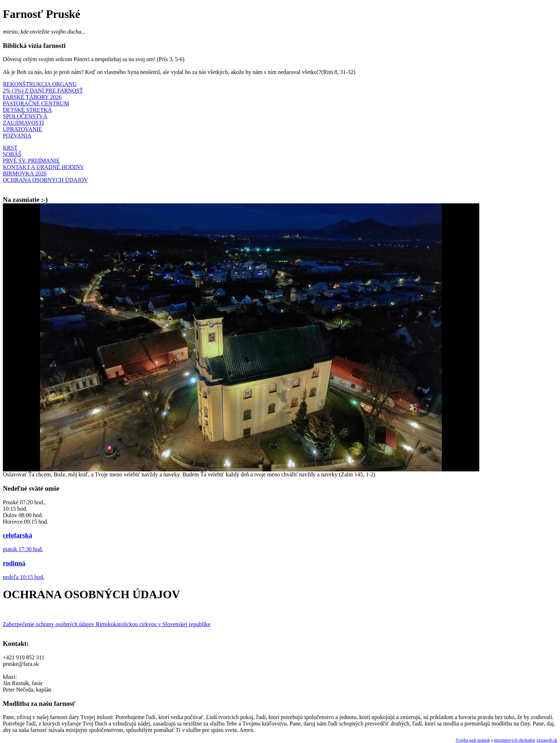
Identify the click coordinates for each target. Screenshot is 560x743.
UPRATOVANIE (22, 129)
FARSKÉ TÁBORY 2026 (32, 97)
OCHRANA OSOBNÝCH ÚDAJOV (45, 180)
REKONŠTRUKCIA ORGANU (40, 84)
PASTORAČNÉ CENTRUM (36, 103)
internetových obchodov (515, 740)
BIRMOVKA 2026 (25, 174)
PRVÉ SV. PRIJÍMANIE (31, 161)
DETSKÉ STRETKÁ (27, 110)
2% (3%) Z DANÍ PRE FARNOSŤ (43, 91)
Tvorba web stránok (473, 740)
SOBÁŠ (12, 154)
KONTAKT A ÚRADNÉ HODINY (43, 167)
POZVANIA (17, 136)
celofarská (17, 535)
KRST (10, 148)
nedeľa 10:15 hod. (24, 577)
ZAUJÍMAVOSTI (23, 123)
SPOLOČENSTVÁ (25, 116)
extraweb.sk (547, 740)
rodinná (14, 563)
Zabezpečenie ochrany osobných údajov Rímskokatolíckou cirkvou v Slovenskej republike (107, 624)
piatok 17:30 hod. (23, 549)
